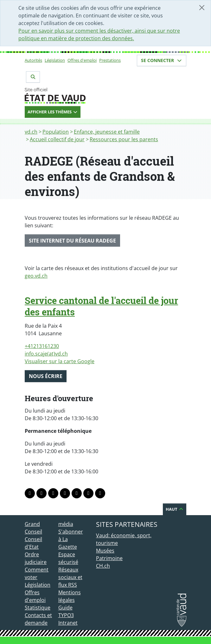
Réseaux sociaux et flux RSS (70, 577)
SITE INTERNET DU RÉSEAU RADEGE (72, 241)
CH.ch (103, 566)
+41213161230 (42, 346)
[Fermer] (202, 8)
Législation (55, 60)
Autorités (33, 60)
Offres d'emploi (82, 60)
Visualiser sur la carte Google (60, 361)
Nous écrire (46, 376)
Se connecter (162, 60)
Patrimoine (109, 558)
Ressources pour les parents (124, 139)
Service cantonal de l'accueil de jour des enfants (101, 306)
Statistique (38, 608)
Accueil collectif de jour (57, 139)
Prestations (110, 60)
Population (56, 132)
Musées (105, 551)
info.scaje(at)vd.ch (46, 354)
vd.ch (31, 132)
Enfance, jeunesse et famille (107, 132)
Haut (175, 509)
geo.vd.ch (36, 276)
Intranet (68, 623)
